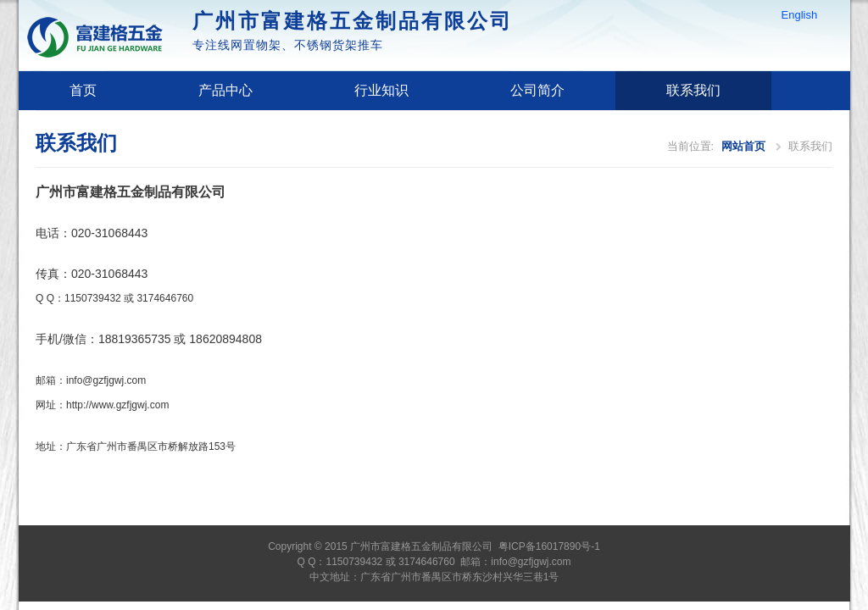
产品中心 (225, 90)
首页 (83, 90)
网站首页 (743, 146)
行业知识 (381, 90)
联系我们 (693, 90)
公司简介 (537, 90)
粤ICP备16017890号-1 (549, 546)
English (800, 15)
